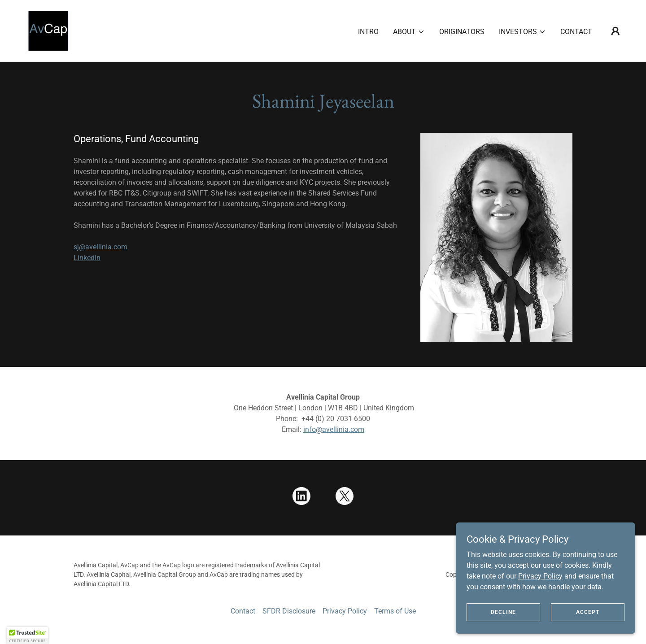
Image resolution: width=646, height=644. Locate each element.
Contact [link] (576, 32)
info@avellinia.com (334, 429)
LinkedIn (87, 258)
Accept (588, 612)
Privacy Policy (540, 576)
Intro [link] (368, 32)
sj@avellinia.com (100, 247)
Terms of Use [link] (395, 611)
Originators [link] (462, 32)
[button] (409, 32)
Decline (503, 612)
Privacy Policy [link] (345, 611)
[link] (48, 30)
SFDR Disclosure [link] (289, 611)
